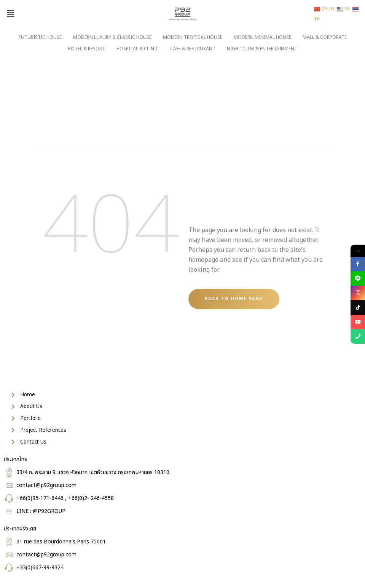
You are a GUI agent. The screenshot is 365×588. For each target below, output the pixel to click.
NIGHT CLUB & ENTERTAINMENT (262, 49)
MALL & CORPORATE (325, 37)
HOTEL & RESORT (86, 49)
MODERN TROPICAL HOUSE (193, 37)
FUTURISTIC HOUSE (40, 37)
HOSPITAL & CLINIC (138, 49)
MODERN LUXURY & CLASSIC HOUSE (112, 37)
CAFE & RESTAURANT (193, 49)
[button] (10, 14)
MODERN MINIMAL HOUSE (262, 37)
